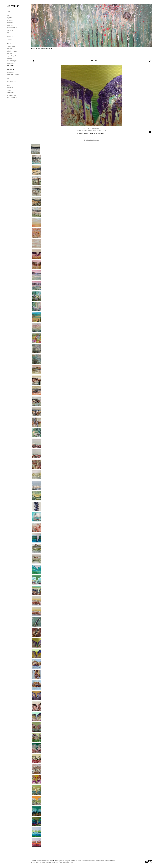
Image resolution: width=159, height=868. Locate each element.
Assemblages (11, 63)
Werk (8, 15)
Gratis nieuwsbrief (12, 28)
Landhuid (9, 54)
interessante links (12, 81)
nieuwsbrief (10, 88)
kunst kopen (10, 72)
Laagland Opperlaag (12, 56)
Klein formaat (10, 66)
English (8, 11)
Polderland (10, 49)
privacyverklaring (12, 98)
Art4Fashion (10, 23)
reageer (9, 90)
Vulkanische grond (12, 51)
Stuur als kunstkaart (92, 133)
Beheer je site (35, 49)
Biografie (9, 18)
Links (8, 79)
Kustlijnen (9, 58)
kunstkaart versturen (13, 75)
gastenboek (10, 93)
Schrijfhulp (10, 25)
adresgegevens (11, 95)
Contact (9, 85)
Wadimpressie (11, 46)
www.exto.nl (50, 861)
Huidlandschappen (12, 61)
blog (8, 33)
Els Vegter (13, 6)
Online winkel (10, 70)
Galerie (9, 43)
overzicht (9, 39)
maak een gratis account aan (49, 49)
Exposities (10, 37)
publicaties (10, 30)
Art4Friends (10, 20)
